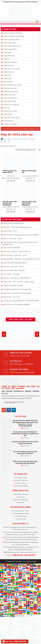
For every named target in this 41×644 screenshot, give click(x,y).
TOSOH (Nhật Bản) (9, 49)
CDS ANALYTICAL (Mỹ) (10, 117)
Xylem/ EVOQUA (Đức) (10, 39)
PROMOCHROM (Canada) (11, 85)
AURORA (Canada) (9, 124)
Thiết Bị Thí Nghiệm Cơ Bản (13, 285)
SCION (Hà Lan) (8, 72)
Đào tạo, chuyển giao (21, 500)
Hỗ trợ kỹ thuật (21, 516)
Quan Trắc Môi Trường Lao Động (23, 129)
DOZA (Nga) (7, 114)
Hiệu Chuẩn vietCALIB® (12, 248)
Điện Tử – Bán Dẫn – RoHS (12, 239)
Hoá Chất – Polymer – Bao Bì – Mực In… (17, 251)
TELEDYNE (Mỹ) (8, 56)
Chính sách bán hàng (21, 511)
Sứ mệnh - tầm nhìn (21, 480)
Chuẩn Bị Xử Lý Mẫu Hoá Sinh (14, 223)
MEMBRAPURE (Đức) (10, 91)
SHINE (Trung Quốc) (9, 62)
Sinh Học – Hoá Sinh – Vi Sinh (14, 267)
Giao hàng (21, 497)
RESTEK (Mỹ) (7, 82)
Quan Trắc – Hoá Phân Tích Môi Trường (17, 293)
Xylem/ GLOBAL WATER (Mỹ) (12, 36)
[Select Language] (27, 589)
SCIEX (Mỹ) (6, 75)
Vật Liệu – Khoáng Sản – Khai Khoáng (16, 278)
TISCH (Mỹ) (6, 52)
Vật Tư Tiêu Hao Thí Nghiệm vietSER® (17, 304)
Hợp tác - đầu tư (21, 483)
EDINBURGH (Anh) (9, 111)
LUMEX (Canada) (8, 95)
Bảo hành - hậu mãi (21, 494)
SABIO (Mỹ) (6, 78)
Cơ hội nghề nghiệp (21, 486)
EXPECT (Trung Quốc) (10, 104)
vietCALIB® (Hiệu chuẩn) (11, 46)
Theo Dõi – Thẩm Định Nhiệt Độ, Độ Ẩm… (18, 227)
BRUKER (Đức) (7, 121)
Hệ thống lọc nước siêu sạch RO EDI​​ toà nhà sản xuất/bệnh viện (20, 243)
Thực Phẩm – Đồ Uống (11, 274)
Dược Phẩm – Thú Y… (11, 231)
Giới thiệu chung (21, 478)
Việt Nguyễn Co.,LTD (14, 402)
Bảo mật (21, 502)
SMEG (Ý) (5, 59)
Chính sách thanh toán (21, 513)
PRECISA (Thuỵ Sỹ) (9, 88)
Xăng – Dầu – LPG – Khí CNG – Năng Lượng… (19, 282)
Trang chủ (6, 129)
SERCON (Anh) (7, 65)
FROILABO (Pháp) (9, 101)
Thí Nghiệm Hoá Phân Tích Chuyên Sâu (17, 289)
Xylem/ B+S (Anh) (8, 43)
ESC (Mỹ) (5, 108)
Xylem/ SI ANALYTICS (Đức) (12, 33)
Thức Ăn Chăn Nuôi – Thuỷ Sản (14, 270)
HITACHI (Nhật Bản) (9, 98)
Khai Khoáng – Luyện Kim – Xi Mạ (15, 255)
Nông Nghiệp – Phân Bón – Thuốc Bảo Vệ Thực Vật (21, 259)
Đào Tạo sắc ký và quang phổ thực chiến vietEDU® (21, 235)
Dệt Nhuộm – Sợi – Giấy (11, 297)
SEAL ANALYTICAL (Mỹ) (10, 69)
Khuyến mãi (21, 519)
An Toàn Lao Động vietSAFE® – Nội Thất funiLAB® (21, 301)
